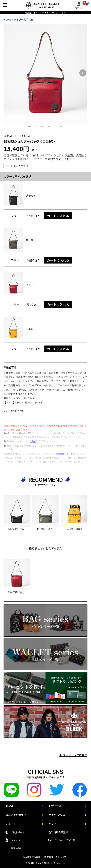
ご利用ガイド (18, 832)
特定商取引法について (55, 857)
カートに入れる (58, 216)
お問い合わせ (18, 848)
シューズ (11, 824)
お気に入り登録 (19, 166)
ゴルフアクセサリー (17, 815)
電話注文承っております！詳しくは (45, 13)
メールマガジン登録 (64, 840)
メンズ (9, 806)
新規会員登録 (61, 832)
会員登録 (60, 454)
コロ (32, 19)
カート (87, 6)
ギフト (53, 824)
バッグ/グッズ (57, 815)
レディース (55, 806)
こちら (33, 441)
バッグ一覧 (20, 19)
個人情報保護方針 (31, 857)
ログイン (79, 8)
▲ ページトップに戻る (73, 755)
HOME (7, 19)
